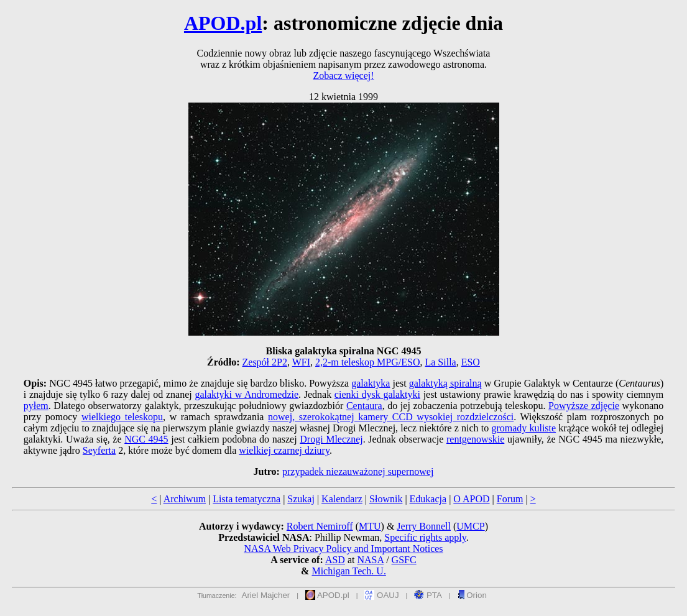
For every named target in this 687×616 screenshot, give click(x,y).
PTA (428, 595)
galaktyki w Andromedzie (247, 394)
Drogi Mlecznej (331, 439)
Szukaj (301, 499)
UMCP (470, 526)
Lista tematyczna (247, 499)
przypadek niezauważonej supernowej (358, 471)
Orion (472, 595)
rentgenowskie (475, 439)
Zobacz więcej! (343, 76)
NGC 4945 (146, 439)
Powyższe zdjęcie (584, 406)
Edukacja (428, 499)
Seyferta (99, 450)
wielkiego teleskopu (122, 417)
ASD (335, 560)
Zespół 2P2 (265, 362)
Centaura (364, 406)
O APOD (471, 499)
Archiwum (185, 499)
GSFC (404, 560)
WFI (301, 362)
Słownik (386, 499)
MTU (370, 526)
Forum (510, 499)
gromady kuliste (523, 428)
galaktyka (371, 383)
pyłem (36, 406)
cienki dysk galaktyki (377, 394)
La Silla (440, 362)
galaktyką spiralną (445, 383)
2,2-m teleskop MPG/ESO (367, 362)
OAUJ (381, 595)
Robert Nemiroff (320, 526)
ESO (471, 362)
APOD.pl (223, 23)
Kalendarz (342, 499)
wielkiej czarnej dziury (284, 450)
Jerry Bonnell (424, 526)
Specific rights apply (425, 537)
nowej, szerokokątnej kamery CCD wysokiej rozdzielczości (391, 417)
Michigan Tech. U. (348, 571)
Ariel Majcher (266, 595)
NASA (370, 560)
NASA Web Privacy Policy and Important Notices (343, 549)
